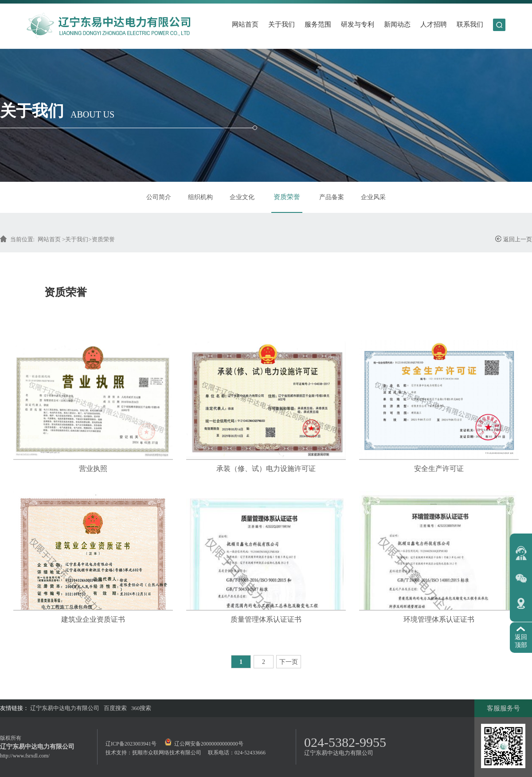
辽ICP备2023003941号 (131, 744)
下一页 (289, 662)
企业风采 (373, 197)
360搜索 (141, 708)
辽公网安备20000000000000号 (204, 744)
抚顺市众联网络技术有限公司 (167, 753)
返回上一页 (513, 239)
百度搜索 (115, 708)
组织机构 (200, 197)
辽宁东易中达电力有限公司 (65, 708)
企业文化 (242, 197)
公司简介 (159, 197)
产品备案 (332, 197)
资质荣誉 (287, 197)
